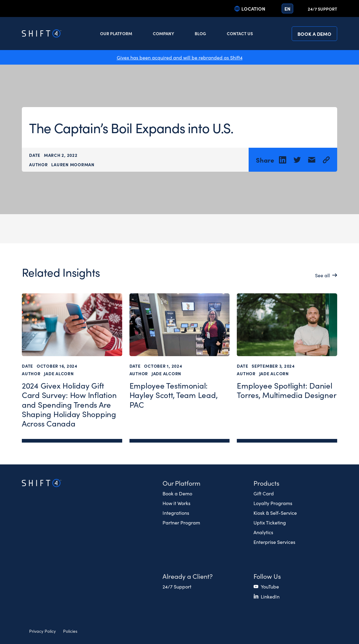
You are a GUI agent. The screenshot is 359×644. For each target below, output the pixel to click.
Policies (70, 631)
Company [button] (163, 33)
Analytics (263, 532)
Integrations (176, 513)
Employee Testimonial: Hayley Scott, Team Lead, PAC (174, 395)
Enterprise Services (274, 542)
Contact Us (240, 33)
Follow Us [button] (267, 576)
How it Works (176, 503)
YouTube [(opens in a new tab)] (270, 586)
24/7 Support (322, 9)
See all (322, 275)
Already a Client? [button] (188, 576)
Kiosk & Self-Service (275, 513)
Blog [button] (200, 33)
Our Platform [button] (116, 33)
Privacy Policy (42, 631)
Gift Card (264, 493)
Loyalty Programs (273, 503)
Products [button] (266, 483)
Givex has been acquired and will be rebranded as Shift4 (180, 57)
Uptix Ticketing (270, 522)
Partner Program (181, 522)
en (287, 8)
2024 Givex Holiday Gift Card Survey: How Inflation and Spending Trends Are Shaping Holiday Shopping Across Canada (69, 404)
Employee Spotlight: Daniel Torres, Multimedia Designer (287, 390)
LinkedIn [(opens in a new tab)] (270, 596)
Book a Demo (314, 34)
